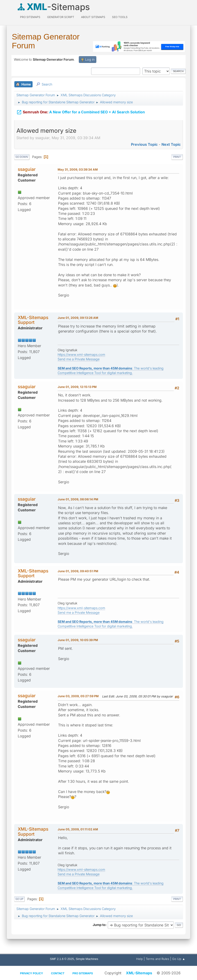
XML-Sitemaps (139, 973)
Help (139, 959)
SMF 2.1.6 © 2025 (62, 959)
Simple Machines (87, 959)
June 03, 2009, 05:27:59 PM (78, 696)
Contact (58, 973)
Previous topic (144, 144)
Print (177, 157)
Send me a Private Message (79, 359)
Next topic (171, 144)
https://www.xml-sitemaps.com (81, 355)
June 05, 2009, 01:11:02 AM (78, 829)
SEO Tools (120, 17)
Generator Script (61, 17)
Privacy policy (32, 973)
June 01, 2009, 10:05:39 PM (78, 640)
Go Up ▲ (179, 959)
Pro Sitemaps (83, 973)
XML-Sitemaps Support (33, 320)
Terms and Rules (157, 959)
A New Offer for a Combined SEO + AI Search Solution (81, 112)
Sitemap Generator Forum (46, 41)
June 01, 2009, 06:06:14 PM (78, 499)
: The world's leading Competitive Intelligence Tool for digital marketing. (111, 370)
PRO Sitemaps (30, 17)
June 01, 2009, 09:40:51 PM (78, 571)
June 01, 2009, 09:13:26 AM (78, 318)
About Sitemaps (93, 17)
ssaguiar (27, 169)
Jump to (99, 925)
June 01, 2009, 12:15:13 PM (77, 387)
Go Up (19, 899)
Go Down (22, 157)
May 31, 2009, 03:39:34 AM (78, 169)
